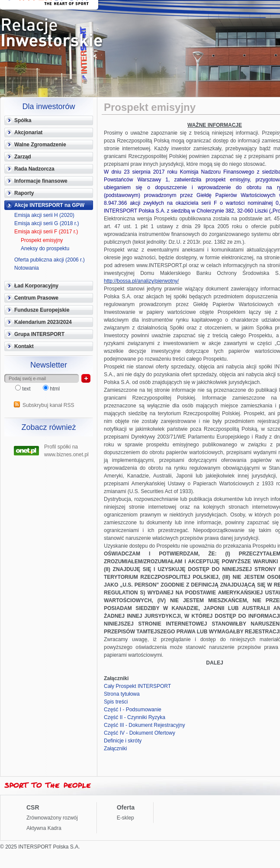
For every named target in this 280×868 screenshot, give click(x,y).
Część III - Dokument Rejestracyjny (144, 725)
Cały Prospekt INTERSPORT (137, 686)
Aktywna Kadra (44, 828)
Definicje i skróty (123, 741)
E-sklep (126, 818)
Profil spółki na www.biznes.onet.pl (66, 450)
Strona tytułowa (122, 694)
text (24, 389)
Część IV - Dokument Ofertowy (140, 733)
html (51, 389)
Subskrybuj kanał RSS (48, 405)
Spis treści (116, 702)
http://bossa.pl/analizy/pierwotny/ (141, 281)
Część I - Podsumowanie (133, 710)
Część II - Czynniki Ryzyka (135, 717)
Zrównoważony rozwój (52, 818)
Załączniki (115, 749)
